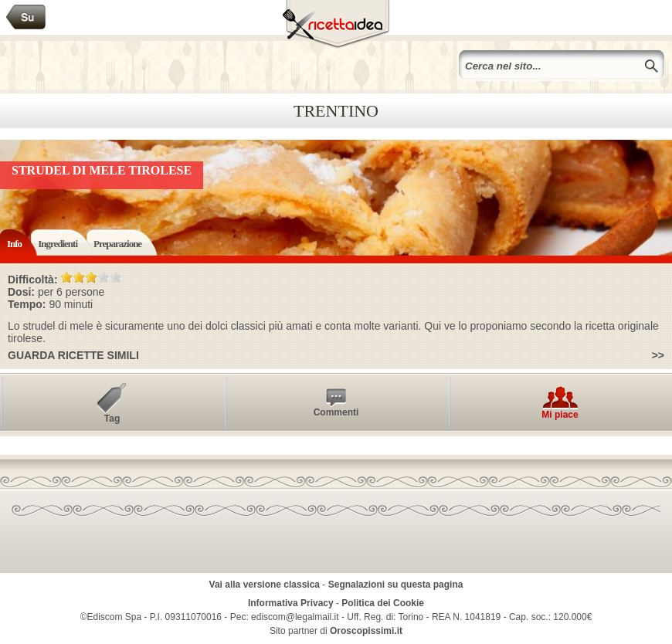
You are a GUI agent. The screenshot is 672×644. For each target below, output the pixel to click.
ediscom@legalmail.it (295, 617)
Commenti (336, 412)
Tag (112, 419)
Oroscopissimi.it (366, 631)
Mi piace (560, 415)
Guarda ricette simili (73, 355)
